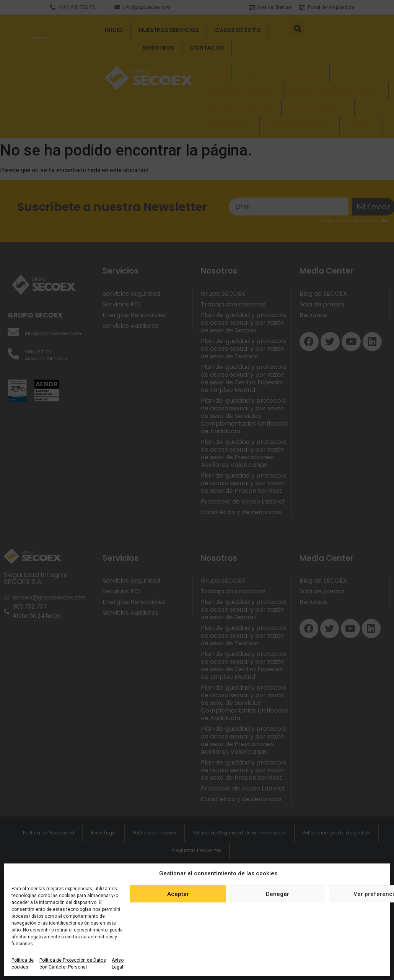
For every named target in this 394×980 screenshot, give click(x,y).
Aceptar (178, 894)
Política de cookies (23, 964)
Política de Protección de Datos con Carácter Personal (73, 964)
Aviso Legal (118, 964)
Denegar (278, 894)
